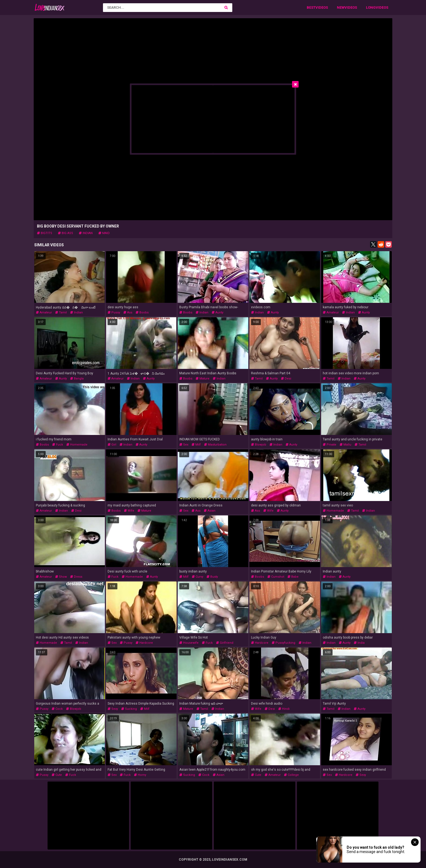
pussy (114, 312)
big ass (65, 233)
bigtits (45, 233)
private (330, 445)
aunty (217, 312)
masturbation (215, 445)
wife (129, 511)
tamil (61, 312)
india (359, 643)
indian (86, 233)
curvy (198, 577)
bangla (77, 379)
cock (57, 709)
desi (286, 379)
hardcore (144, 643)
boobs (142, 312)
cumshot (276, 577)
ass (128, 312)
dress (76, 577)
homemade (77, 445)
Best (311, 7)
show (61, 577)
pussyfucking (284, 643)
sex (184, 445)
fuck (58, 445)
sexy (113, 709)
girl (112, 445)
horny (140, 775)
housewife (189, 643)
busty (212, 577)
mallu (345, 445)
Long (371, 7)
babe (293, 577)
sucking (129, 709)
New (341, 7)
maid (104, 233)
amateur (44, 312)
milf (196, 445)
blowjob (259, 445)
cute (57, 775)
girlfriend (225, 643)
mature (203, 379)
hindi (284, 709)
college (291, 775)
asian (210, 511)
